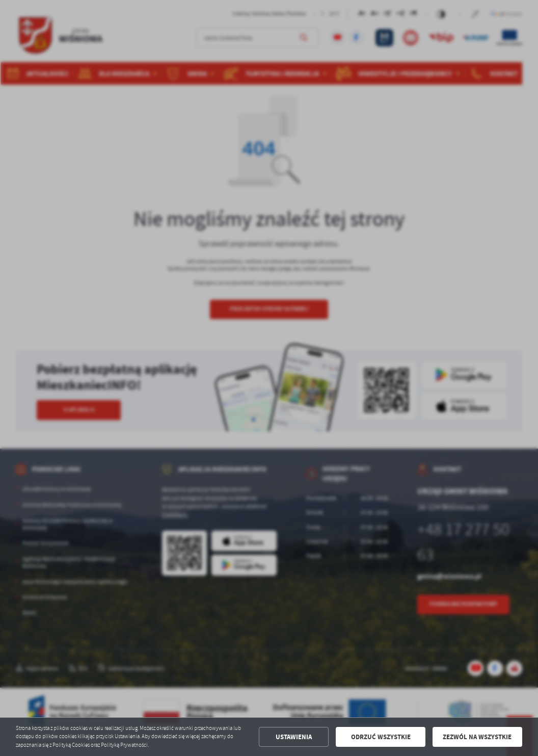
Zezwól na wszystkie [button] (477, 737)
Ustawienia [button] (294, 737)
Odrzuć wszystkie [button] (381, 737)
